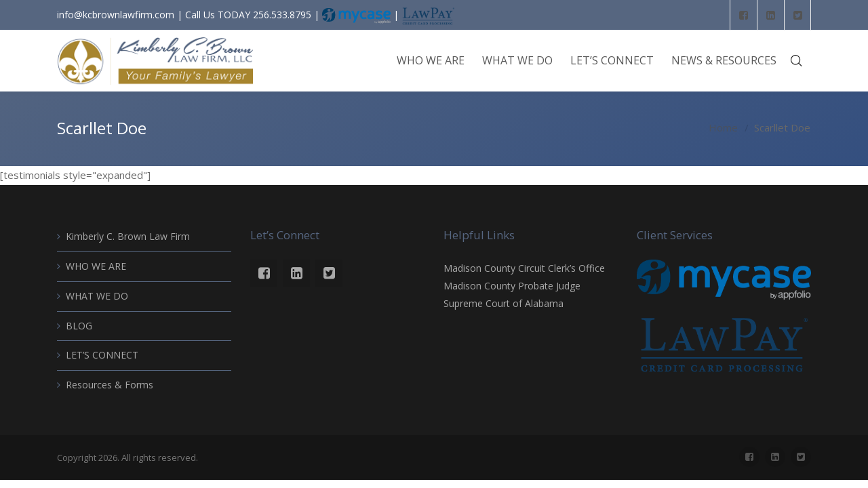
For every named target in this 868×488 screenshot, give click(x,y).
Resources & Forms (110, 385)
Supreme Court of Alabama (504, 303)
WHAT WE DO (97, 296)
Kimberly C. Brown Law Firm (128, 236)
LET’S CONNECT (102, 355)
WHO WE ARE (96, 266)
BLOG (79, 326)
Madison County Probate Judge (512, 286)
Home (723, 128)
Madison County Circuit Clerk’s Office (524, 268)
